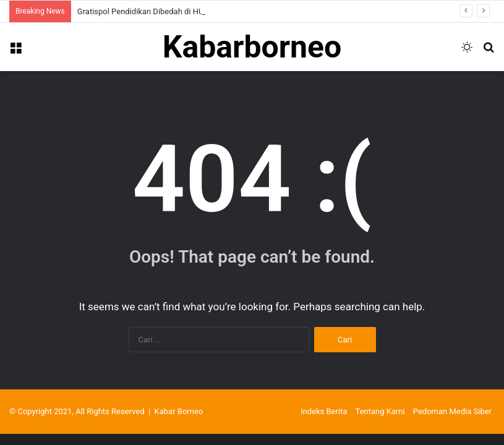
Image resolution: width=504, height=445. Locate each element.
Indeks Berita (324, 411)
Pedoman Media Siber (452, 411)
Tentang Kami (380, 411)
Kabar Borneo (179, 411)
